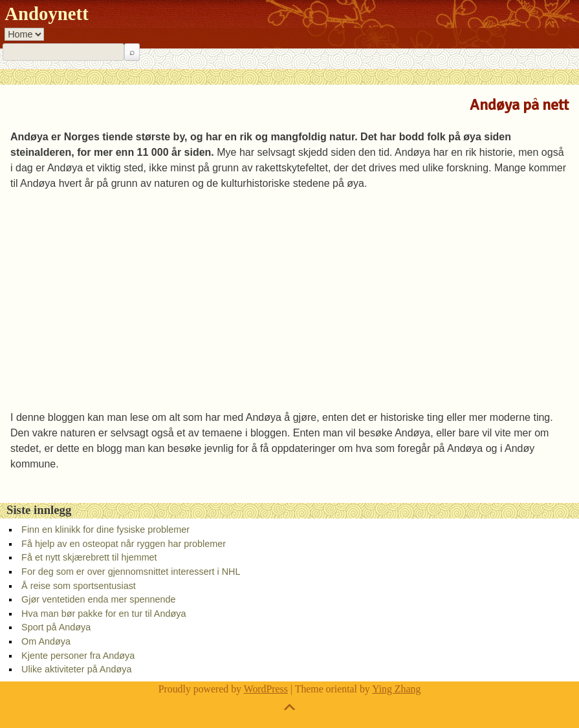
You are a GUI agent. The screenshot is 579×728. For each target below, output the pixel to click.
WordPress (266, 689)
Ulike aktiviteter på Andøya (76, 669)
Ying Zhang (396, 689)
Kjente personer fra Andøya (78, 656)
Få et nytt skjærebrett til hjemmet (89, 557)
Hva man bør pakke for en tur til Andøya (104, 614)
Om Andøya (46, 641)
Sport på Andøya (56, 627)
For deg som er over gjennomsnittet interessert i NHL (131, 572)
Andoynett (47, 14)
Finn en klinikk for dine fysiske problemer (105, 530)
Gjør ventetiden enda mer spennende (98, 599)
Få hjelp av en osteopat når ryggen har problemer (124, 544)
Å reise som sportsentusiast (79, 586)
